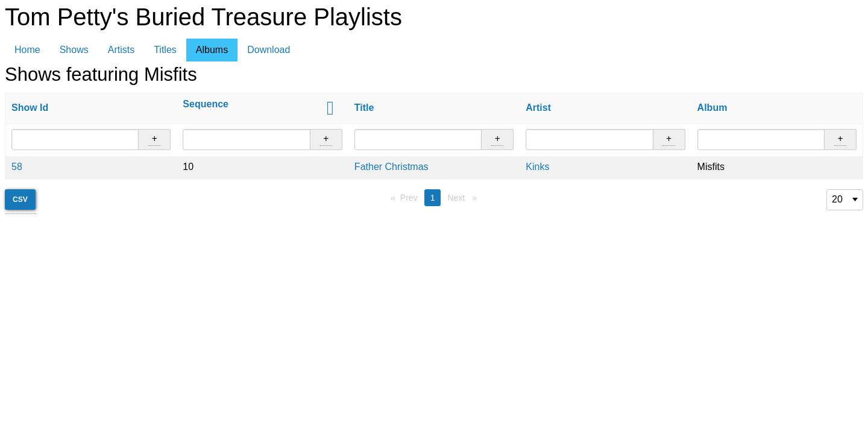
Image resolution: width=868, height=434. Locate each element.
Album (712, 108)
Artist (538, 108)
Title (364, 108)
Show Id (30, 108)
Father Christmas (392, 167)
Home (27, 50)
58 (17, 167)
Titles (165, 50)
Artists (121, 50)
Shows (74, 50)
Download (269, 50)
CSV (20, 200)
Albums (212, 50)
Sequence (206, 104)
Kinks (537, 167)
